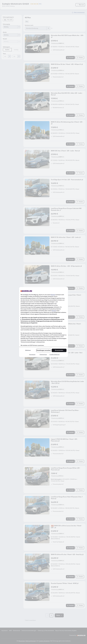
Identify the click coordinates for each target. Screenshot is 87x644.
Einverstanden (59, 350)
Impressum (32, 355)
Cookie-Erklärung (54, 355)
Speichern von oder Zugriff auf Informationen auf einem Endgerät (41, 318)
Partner (53, 295)
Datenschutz (43, 355)
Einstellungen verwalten (44, 350)
